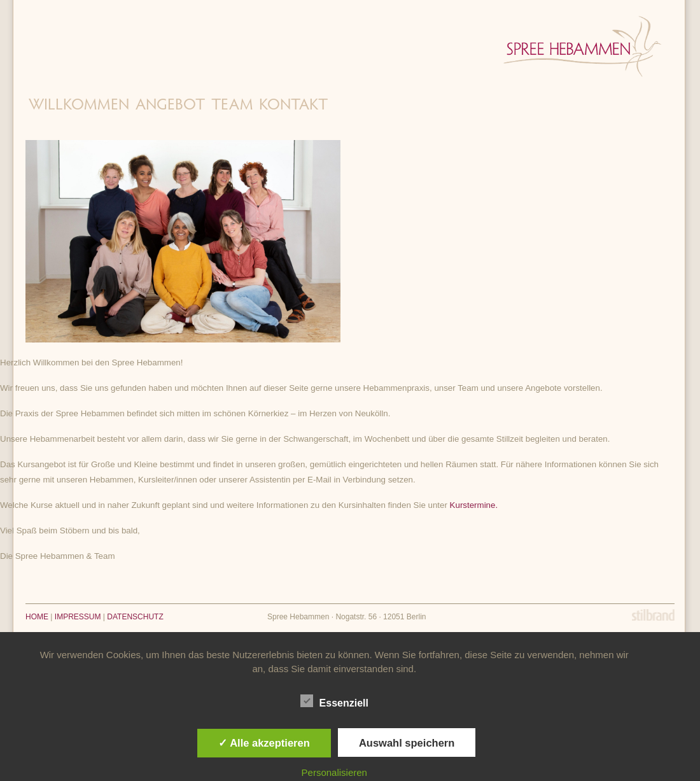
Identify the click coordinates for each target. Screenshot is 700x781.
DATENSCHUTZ (135, 617)
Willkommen (79, 106)
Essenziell (334, 701)
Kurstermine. (474, 505)
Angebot (170, 106)
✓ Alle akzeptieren (264, 743)
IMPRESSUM (78, 617)
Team (232, 106)
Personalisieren (334, 772)
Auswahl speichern (407, 743)
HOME (37, 617)
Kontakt (293, 106)
